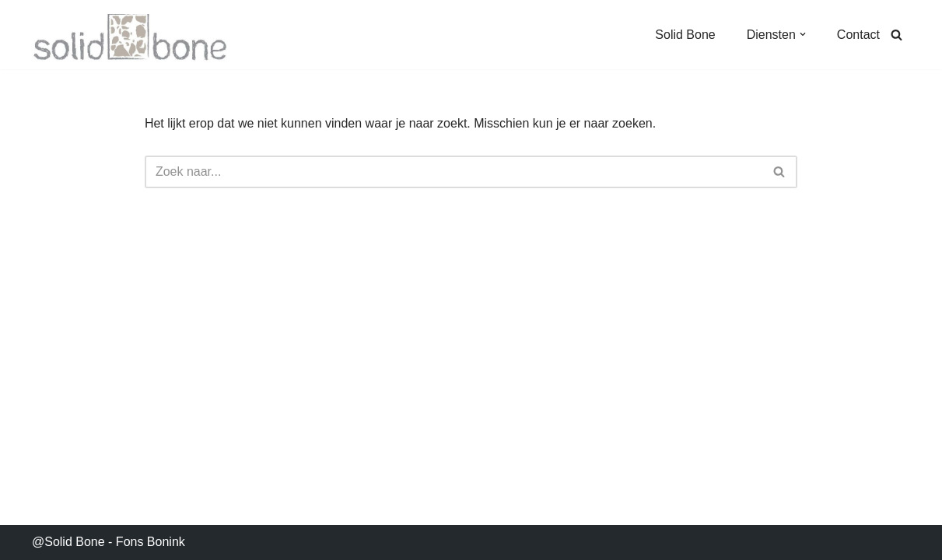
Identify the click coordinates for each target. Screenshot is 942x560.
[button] (803, 34)
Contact (858, 35)
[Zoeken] (896, 35)
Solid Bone (685, 35)
